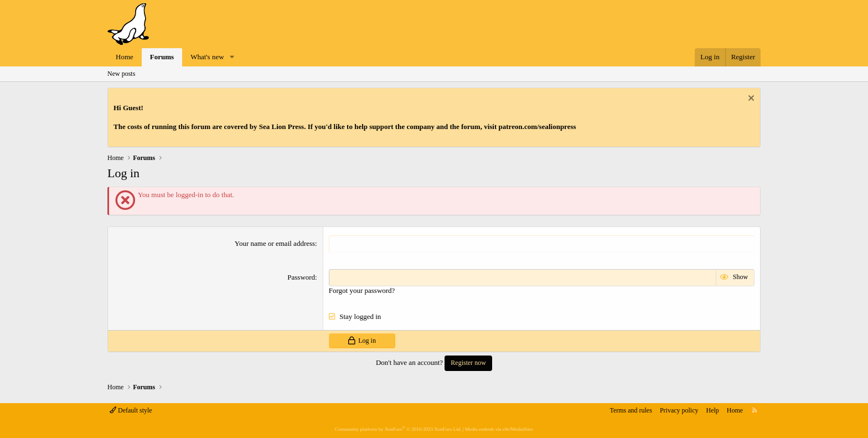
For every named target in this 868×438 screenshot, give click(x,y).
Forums (162, 57)
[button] (232, 57)
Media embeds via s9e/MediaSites (499, 429)
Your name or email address (275, 243)
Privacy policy (679, 410)
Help (713, 410)
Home (125, 57)
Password (301, 277)
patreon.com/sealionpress (538, 127)
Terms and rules (631, 410)
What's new (207, 57)
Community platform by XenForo (398, 429)
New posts (121, 74)
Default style (131, 410)
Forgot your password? (362, 290)
